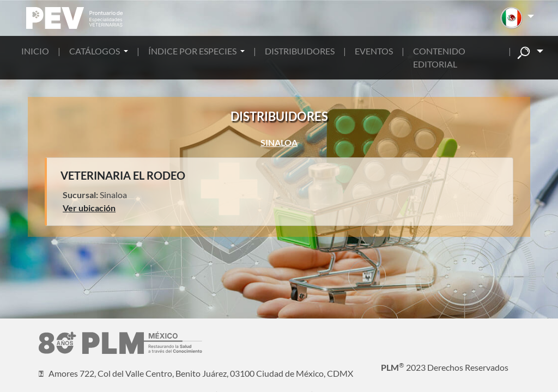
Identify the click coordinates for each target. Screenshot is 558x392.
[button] (517, 18)
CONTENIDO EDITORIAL (439, 57)
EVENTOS (374, 51)
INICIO (35, 51)
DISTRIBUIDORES (300, 51)
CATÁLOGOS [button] (95, 51)
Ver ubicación (89, 208)
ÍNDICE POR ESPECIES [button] (193, 51)
